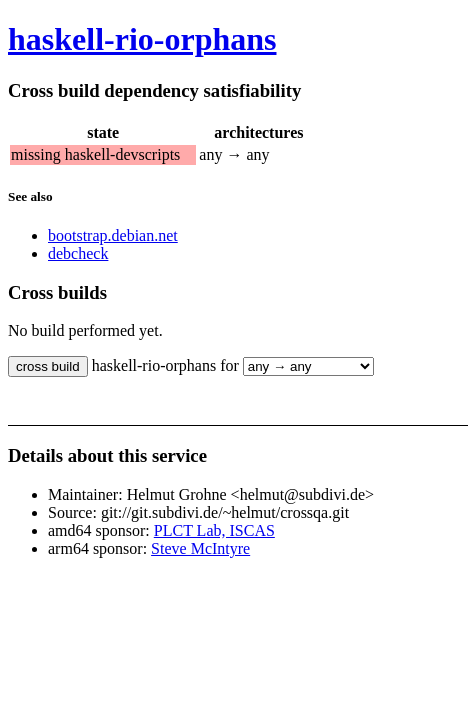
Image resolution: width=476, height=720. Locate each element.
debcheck (78, 253)
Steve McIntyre (200, 548)
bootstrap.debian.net (113, 235)
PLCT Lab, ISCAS (214, 530)
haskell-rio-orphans (142, 39)
